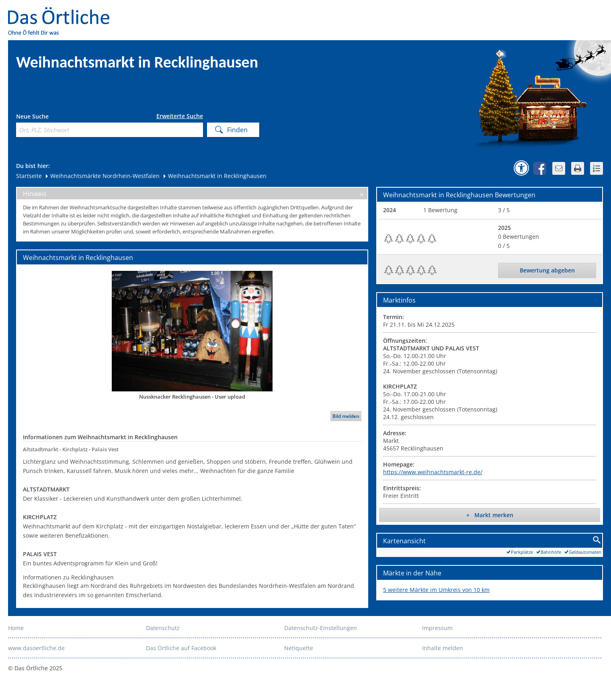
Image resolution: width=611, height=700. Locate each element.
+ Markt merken (490, 515)
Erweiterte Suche (180, 116)
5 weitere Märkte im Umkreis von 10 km (436, 590)
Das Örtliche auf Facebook (181, 648)
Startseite (29, 176)
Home (16, 628)
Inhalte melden (443, 648)
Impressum (437, 628)
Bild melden (346, 416)
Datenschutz (163, 628)
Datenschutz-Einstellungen (321, 628)
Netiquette (299, 648)
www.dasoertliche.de (36, 648)
